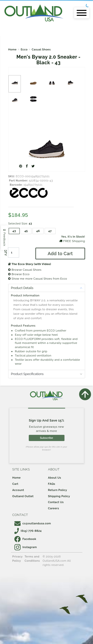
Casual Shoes (41, 49)
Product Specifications (27, 374)
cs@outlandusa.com (33, 523)
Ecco (24, 49)
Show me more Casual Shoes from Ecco (38, 279)
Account (18, 490)
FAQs (52, 484)
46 (38, 231)
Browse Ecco (19, 274)
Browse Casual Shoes (25, 270)
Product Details (22, 288)
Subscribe (46, 438)
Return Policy (58, 490)
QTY (5, 253)
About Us (55, 478)
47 (50, 231)
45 (26, 231)
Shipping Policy (59, 496)
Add (60, 254)
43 (14, 231)
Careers (54, 508)
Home (12, 49)
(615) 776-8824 (28, 531)
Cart (15, 484)
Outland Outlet (23, 496)
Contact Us (56, 502)
